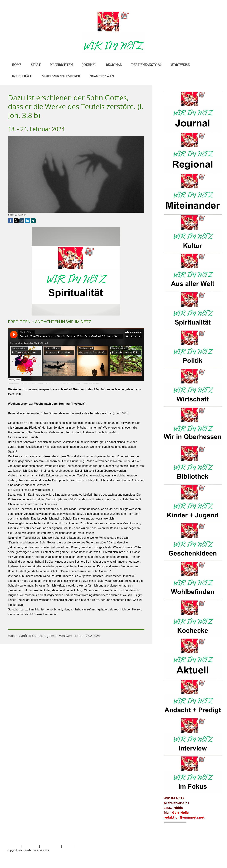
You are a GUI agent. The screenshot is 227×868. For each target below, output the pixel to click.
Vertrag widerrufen (90, 846)
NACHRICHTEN (61, 65)
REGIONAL (114, 65)
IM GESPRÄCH (22, 76)
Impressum (14, 846)
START (36, 65)
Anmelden (214, 854)
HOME (17, 65)
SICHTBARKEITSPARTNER (61, 76)
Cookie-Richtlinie (50, 846)
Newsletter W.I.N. (102, 76)
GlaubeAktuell (13, 384)
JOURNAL (89, 65)
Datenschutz (31, 846)
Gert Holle (180, 813)
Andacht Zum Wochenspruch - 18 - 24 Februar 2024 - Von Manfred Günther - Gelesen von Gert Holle (60, 384)
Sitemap (68, 846)
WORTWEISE (180, 65)
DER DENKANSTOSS (146, 65)
